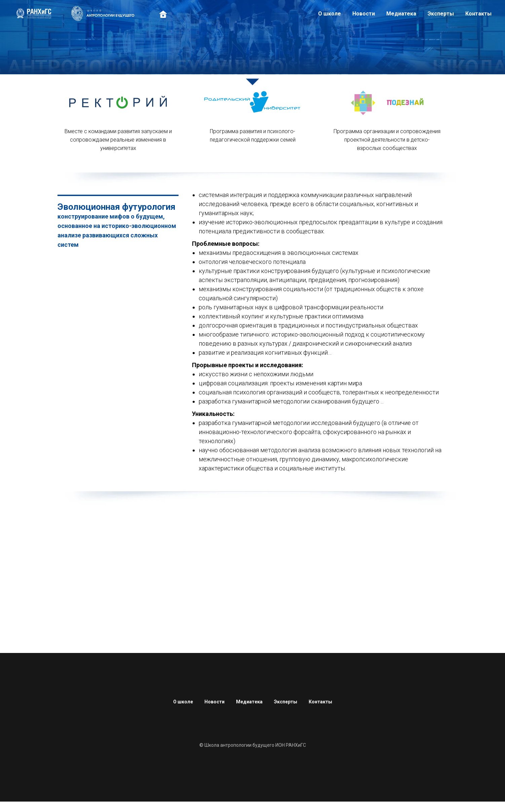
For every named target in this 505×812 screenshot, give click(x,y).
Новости (364, 14)
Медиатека (401, 14)
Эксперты (441, 14)
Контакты (478, 14)
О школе (329, 14)
